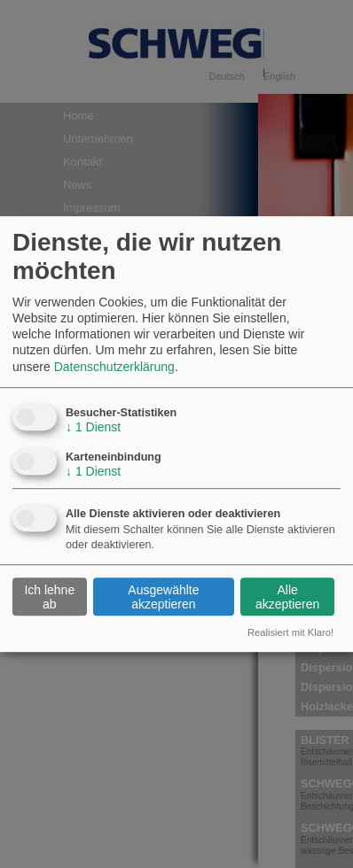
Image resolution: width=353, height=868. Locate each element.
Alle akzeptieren (287, 597)
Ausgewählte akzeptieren (163, 597)
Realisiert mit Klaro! (290, 632)
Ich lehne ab (49, 597)
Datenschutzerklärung (114, 367)
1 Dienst (93, 427)
